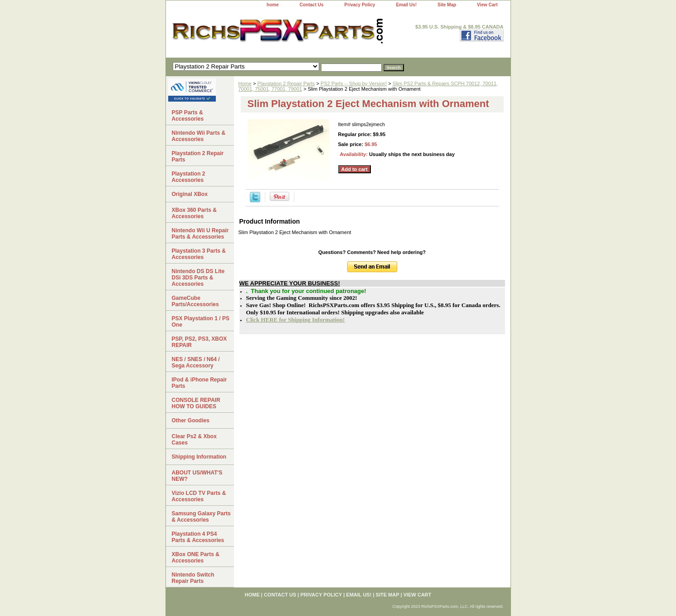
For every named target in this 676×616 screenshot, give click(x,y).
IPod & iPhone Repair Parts (199, 383)
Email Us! (406, 5)
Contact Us (312, 5)
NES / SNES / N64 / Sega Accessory (196, 362)
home (273, 5)
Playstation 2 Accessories (189, 177)
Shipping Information (199, 457)
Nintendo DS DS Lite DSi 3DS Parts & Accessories (198, 278)
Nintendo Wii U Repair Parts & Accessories (200, 234)
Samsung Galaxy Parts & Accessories (201, 517)
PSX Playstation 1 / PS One (201, 322)
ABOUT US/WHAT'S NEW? (197, 476)
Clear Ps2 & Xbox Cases (194, 440)
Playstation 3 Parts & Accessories (199, 254)
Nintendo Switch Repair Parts (193, 578)
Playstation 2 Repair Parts (286, 83)
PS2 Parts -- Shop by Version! (354, 83)
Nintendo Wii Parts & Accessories (199, 136)
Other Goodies (191, 420)
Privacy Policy (360, 5)
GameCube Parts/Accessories (195, 301)
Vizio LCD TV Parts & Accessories (199, 496)
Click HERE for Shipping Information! (296, 320)
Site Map (447, 5)
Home (245, 83)
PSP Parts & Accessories (188, 116)
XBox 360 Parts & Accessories (194, 213)
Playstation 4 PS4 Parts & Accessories (198, 537)
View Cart (487, 5)
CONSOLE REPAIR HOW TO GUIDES (196, 403)
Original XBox (190, 194)
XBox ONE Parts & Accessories (196, 557)
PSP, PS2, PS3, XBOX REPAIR (199, 342)
